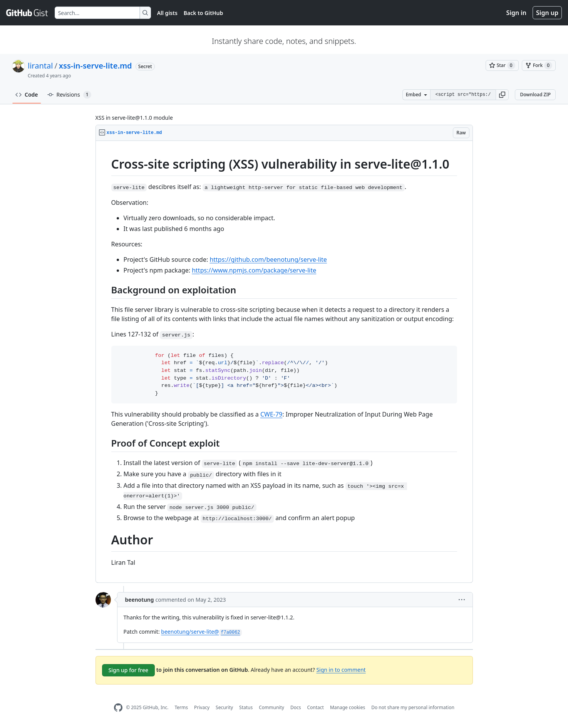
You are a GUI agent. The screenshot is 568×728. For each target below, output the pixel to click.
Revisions (69, 95)
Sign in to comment (341, 670)
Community (271, 707)
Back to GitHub (203, 13)
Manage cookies (348, 707)
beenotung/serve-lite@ (201, 632)
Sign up (547, 13)
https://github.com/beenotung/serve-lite (268, 259)
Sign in (516, 13)
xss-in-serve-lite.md (96, 66)
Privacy (202, 707)
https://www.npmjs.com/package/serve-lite (254, 270)
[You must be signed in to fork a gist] (539, 65)
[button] (502, 95)
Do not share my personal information (413, 707)
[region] (284, 362)
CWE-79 (271, 414)
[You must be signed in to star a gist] (502, 65)
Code (27, 95)
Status (246, 707)
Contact (315, 707)
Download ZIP (535, 95)
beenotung (140, 600)
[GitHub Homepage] (118, 708)
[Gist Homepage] (27, 13)
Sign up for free (129, 670)
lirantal (40, 66)
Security (224, 707)
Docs (296, 707)
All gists (167, 13)
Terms (181, 707)
